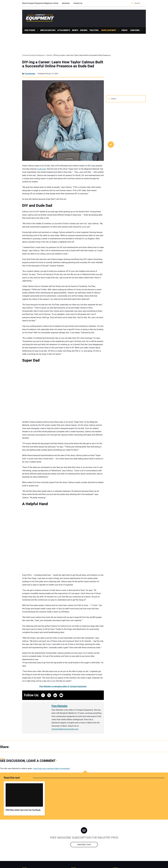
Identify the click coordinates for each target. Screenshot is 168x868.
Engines (84, 30)
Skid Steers (30, 30)
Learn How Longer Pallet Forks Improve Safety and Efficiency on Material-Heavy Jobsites (125, 204)
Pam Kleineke (30, 74)
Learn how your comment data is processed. (52, 769)
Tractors (94, 30)
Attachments (64, 30)
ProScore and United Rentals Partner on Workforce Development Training (123, 159)
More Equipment (109, 30)
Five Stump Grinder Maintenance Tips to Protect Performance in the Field (125, 178)
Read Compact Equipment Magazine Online (40, 3)
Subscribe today (84, 845)
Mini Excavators (48, 30)
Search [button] (133, 3)
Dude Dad (42, 169)
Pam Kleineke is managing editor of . (63, 686)
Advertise (66, 3)
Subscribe (135, 30)
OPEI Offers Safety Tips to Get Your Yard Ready (23, 810)
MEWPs (75, 30)
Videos (124, 30)
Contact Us (78, 3)
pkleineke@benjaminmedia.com (65, 729)
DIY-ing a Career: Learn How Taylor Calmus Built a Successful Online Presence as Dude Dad (63, 64)
